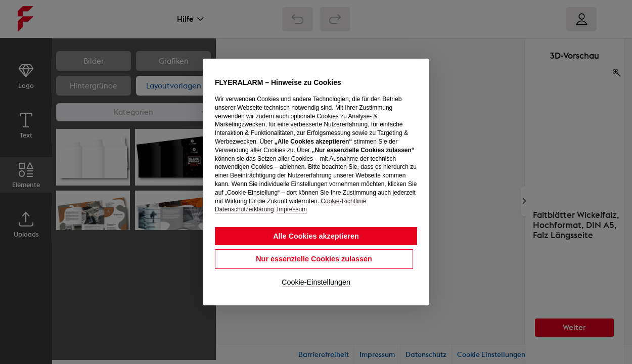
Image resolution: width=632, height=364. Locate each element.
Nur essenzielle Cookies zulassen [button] (314, 259)
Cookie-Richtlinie (343, 201)
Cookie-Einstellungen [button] (316, 282)
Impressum (292, 209)
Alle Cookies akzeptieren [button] (316, 236)
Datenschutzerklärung (244, 209)
